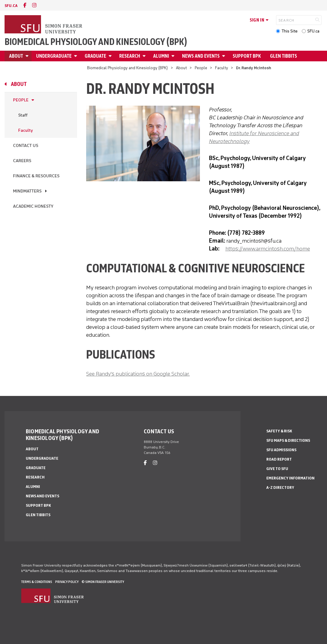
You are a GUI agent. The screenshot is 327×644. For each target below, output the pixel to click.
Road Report (279, 459)
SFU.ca (313, 31)
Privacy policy (67, 582)
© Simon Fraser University (103, 582)
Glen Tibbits (283, 56)
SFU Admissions (281, 450)
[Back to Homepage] (44, 25)
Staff (23, 115)
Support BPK (247, 56)
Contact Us (26, 146)
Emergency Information (290, 478)
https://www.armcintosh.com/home (268, 249)
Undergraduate (54, 56)
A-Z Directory (280, 487)
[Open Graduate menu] (111, 56)
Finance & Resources (36, 176)
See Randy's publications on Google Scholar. (138, 374)
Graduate (95, 56)
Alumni (161, 56)
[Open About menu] (28, 56)
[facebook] (25, 5)
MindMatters (27, 191)
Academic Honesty (33, 206)
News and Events (201, 56)
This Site (290, 31)
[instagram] (34, 5)
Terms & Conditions (37, 582)
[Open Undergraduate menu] (76, 56)
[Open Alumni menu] (174, 56)
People (201, 68)
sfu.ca (11, 6)
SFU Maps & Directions (288, 440)
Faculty (222, 68)
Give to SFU (277, 469)
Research (130, 56)
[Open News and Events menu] (224, 56)
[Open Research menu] (145, 56)
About (16, 56)
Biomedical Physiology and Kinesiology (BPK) (96, 42)
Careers (22, 161)
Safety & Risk (279, 431)
